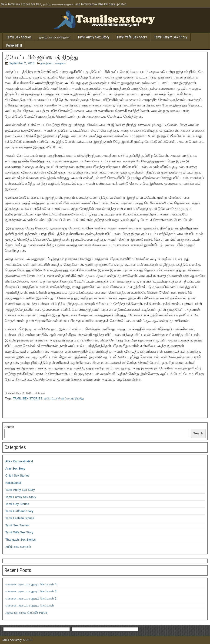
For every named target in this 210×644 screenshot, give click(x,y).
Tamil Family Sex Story (171, 37)
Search (9, 427)
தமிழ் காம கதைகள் (55, 37)
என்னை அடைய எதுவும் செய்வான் (30, 605)
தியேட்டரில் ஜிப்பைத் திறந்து (42, 57)
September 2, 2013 (22, 63)
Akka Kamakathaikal (19, 461)
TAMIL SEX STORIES (28, 398)
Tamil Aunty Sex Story (93, 37)
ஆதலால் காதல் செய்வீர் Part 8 (26, 613)
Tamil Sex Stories (19, 37)
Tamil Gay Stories (17, 504)
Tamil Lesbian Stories (20, 518)
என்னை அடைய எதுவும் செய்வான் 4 (31, 584)
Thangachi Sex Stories (21, 540)
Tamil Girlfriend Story (19, 511)
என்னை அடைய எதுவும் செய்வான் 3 (31, 591)
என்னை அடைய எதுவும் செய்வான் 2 (31, 598)
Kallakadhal (14, 45)
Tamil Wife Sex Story (132, 37)
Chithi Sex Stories (17, 475)
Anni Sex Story (15, 469)
